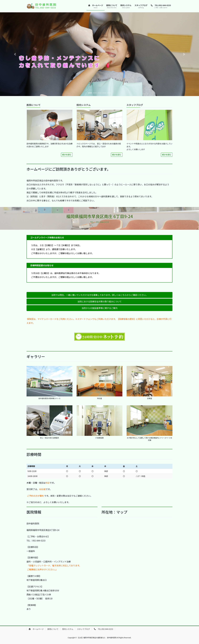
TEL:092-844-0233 (103, 629)
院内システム (68, 629)
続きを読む (67, 155)
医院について (53, 629)
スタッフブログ (83, 629)
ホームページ (36, 629)
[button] (15, 54)
